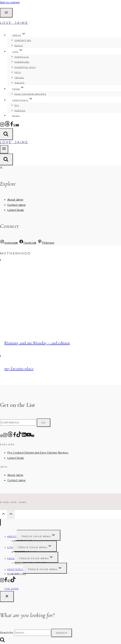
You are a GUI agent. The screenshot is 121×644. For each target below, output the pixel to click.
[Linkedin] (24, 436)
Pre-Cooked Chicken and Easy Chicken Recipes (38, 453)
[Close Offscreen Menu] (1, 168)
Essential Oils (25, 67)
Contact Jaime (16, 205)
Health (20, 83)
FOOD (11, 558)
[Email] (17, 126)
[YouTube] (29, 436)
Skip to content (10, 3)
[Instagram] (2, 126)
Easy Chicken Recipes (30, 94)
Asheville (22, 57)
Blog (16, 116)
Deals (19, 46)
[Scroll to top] (3, 515)
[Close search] (7, 596)
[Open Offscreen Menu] (6, 13)
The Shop (12, 589)
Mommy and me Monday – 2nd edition (37, 343)
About (12, 536)
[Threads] (7, 126)
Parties (20, 111)
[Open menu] (4, 149)
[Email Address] (18, 423)
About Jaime (15, 200)
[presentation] (61, 298)
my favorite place (19, 369)
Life (10, 547)
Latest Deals (16, 210)
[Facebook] (12, 126)
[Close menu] (0, 522)
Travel (19, 78)
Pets (18, 72)
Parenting (22, 62)
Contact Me (23, 40)
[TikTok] (19, 436)
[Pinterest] (15, 126)
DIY (17, 105)
